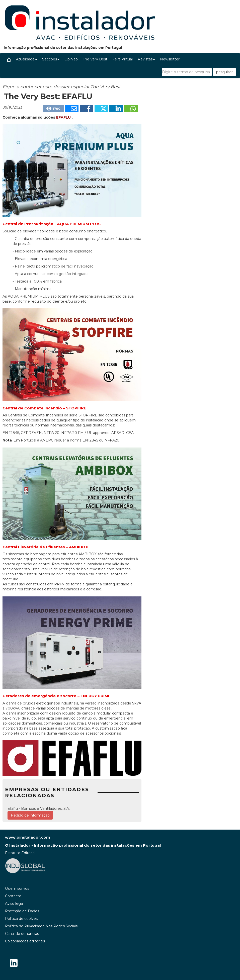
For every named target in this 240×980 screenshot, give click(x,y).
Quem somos (17, 888)
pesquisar (224, 72)
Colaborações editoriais (25, 941)
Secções (51, 59)
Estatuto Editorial (20, 853)
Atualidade (27, 59)
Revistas (146, 59)
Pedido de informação (30, 815)
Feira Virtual (123, 59)
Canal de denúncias (22, 934)
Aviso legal (14, 904)
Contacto (13, 896)
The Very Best (95, 59)
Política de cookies (21, 919)
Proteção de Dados (22, 911)
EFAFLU (64, 117)
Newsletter (170, 59)
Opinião (71, 59)
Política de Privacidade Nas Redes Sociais (41, 926)
